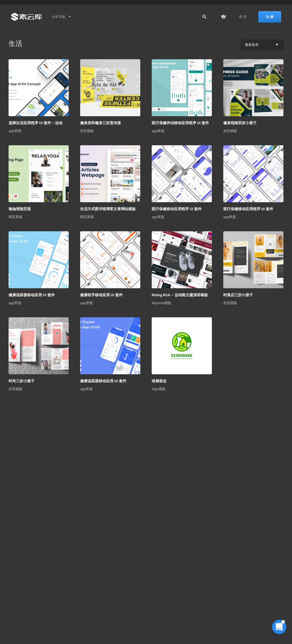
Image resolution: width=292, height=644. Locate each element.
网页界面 (15, 217)
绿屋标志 (159, 381)
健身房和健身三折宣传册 (101, 123)
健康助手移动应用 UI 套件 (101, 295)
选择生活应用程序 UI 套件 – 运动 (36, 123)
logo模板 (159, 389)
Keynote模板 (161, 303)
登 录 (243, 17)
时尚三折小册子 (22, 381)
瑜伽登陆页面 (20, 209)
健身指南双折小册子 (240, 123)
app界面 (15, 131)
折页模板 (87, 131)
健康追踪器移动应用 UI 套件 (32, 295)
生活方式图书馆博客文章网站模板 (108, 209)
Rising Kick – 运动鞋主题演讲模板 (180, 295)
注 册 (270, 17)
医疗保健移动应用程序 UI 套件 (177, 209)
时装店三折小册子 (238, 295)
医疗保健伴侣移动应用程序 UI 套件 (180, 123)
